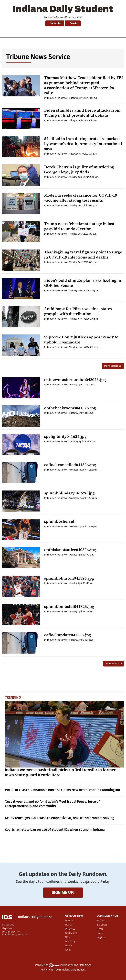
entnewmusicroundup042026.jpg (75, 380)
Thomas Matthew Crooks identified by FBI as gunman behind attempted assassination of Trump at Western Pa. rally (84, 85)
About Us (69, 921)
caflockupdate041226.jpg (68, 635)
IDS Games (102, 925)
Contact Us (70, 929)
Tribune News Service (57, 98)
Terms (68, 950)
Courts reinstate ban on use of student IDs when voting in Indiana (55, 830)
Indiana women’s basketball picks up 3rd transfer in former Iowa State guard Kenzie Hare (60, 772)
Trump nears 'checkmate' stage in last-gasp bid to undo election (80, 226)
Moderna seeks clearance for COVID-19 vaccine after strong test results (81, 198)
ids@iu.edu (7, 929)
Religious (101, 938)
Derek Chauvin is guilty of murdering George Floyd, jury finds (79, 169)
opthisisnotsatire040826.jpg (70, 550)
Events (100, 929)
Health (100, 933)
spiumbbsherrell (60, 521)
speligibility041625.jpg (65, 436)
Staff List (69, 925)
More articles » (113, 366)
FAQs (67, 937)
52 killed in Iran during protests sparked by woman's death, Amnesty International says (83, 144)
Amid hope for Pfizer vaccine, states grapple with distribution (78, 311)
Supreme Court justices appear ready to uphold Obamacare (81, 340)
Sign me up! (63, 892)
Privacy (68, 946)
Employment (71, 933)
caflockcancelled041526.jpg (70, 465)
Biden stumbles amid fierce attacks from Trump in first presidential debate (82, 113)
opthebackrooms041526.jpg (70, 408)
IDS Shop (101, 921)
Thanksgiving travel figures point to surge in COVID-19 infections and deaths (83, 255)
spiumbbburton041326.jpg (69, 578)
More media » (114, 663)
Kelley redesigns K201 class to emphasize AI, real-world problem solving (60, 818)
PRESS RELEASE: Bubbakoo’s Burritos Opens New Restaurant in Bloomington (62, 790)
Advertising (70, 942)
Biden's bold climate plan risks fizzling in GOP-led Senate (83, 283)
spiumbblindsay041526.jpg (69, 493)
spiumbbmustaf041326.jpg (69, 606)
